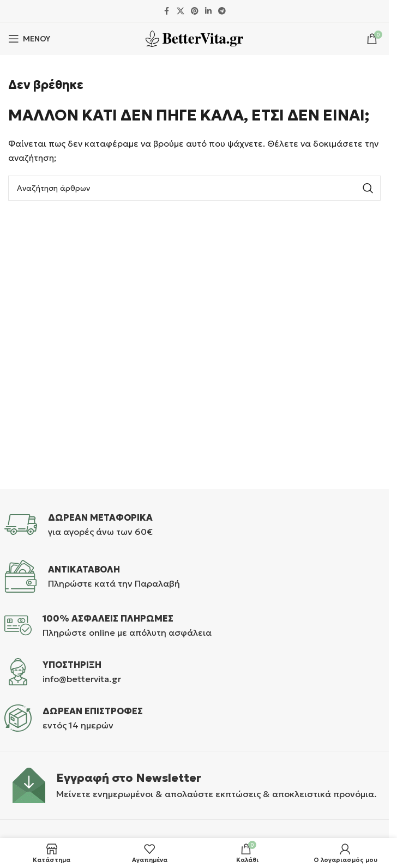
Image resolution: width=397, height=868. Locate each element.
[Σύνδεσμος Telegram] (222, 11)
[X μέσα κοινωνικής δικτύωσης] (181, 11)
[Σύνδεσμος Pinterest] (195, 11)
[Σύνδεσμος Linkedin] (208, 11)
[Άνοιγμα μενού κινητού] (29, 39)
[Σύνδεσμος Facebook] (167, 11)
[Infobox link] (195, 525)
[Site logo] (194, 38)
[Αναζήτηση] (194, 188)
